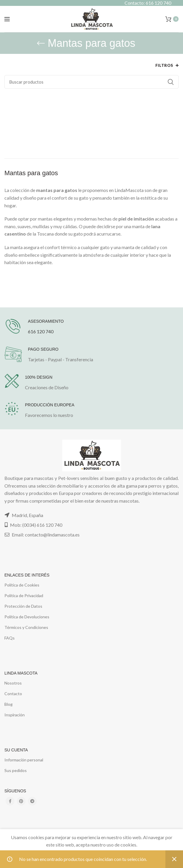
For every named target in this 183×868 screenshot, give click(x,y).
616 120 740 (41, 331)
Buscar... (171, 82)
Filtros (164, 65)
